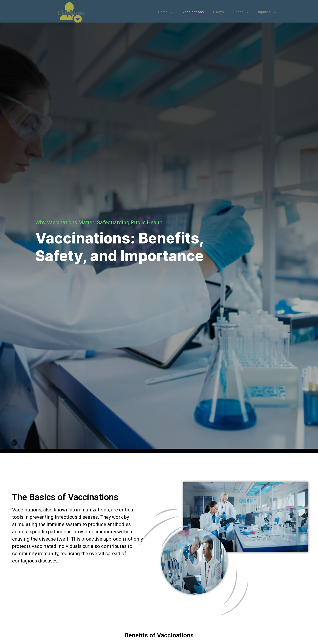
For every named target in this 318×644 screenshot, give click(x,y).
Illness (241, 12)
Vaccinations (193, 12)
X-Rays (218, 12)
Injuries (267, 12)
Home (166, 12)
